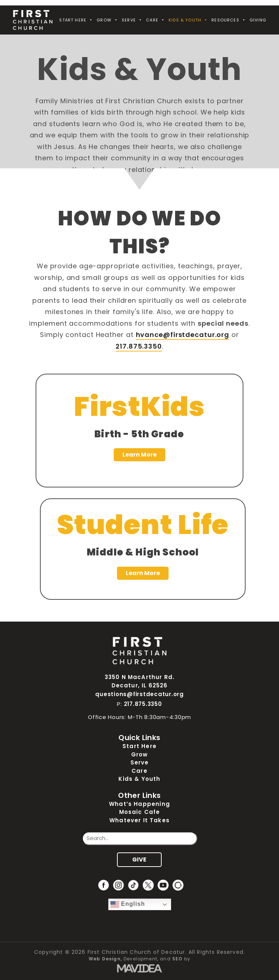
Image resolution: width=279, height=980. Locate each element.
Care (155, 20)
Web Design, (105, 959)
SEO (177, 959)
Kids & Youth (188, 20)
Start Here (76, 20)
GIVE (139, 859)
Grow (107, 20)
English (128, 904)
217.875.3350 (139, 346)
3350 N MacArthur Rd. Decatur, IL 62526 (139, 681)
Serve (132, 20)
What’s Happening (139, 804)
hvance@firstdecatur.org (183, 335)
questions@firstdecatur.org (139, 694)
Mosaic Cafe (140, 812)
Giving (258, 20)
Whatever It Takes (139, 820)
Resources (229, 20)
